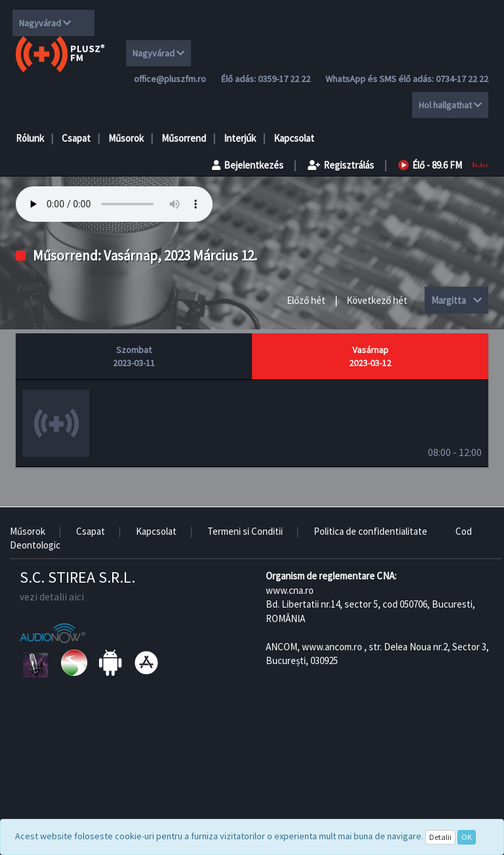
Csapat (76, 138)
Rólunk (30, 138)
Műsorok (126, 138)
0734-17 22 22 (462, 79)
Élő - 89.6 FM (430, 165)
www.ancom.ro (332, 647)
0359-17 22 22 (284, 79)
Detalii (440, 837)
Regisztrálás (341, 165)
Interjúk (240, 138)
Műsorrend (184, 138)
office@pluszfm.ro (170, 79)
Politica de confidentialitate (370, 531)
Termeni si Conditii (245, 531)
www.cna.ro (290, 590)
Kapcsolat (294, 138)
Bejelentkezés (248, 165)
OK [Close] (467, 837)
